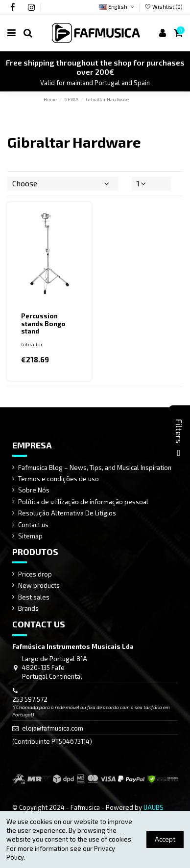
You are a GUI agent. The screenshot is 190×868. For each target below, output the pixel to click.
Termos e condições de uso (59, 479)
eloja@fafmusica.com (53, 728)
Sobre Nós (34, 490)
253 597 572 (30, 699)
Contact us (33, 525)
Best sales (34, 597)
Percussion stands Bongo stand (43, 323)
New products (39, 585)
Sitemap (30, 536)
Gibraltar (32, 344)
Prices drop (35, 574)
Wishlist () (164, 7)
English (117, 7)
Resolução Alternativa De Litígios (67, 513)
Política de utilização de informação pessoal (83, 502)
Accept (165, 839)
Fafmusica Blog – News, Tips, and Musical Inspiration (95, 467)
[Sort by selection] (63, 183)
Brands (28, 608)
